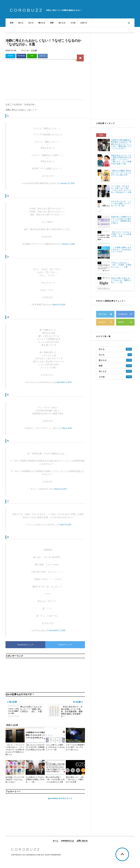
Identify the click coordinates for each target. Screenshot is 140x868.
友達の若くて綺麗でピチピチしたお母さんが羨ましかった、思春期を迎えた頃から (121, 220)
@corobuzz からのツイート (60, 798)
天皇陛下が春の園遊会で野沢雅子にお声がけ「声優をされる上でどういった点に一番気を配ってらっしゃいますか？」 (121, 144)
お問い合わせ (82, 841)
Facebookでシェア (25, 645)
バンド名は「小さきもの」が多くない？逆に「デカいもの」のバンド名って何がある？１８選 (121, 189)
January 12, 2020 (67, 183)
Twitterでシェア (65, 645)
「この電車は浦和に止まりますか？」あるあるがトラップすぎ (121, 249)
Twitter (11, 56)
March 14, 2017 (61, 489)
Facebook (21, 56)
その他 (73, 23)
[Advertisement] (45, 81)
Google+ (106, 322)
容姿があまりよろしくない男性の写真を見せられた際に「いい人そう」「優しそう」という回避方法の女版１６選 (121, 159)
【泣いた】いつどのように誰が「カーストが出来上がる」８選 (121, 234)
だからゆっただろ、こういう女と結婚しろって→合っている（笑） (121, 203)
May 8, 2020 (67, 428)
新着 (12, 23)
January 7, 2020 (68, 244)
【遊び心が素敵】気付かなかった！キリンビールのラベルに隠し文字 (121, 173)
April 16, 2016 (66, 525)
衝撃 (52, 23)
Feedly (126, 322)
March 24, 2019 (59, 305)
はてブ (43, 56)
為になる (62, 23)
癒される (42, 23)
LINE (32, 56)
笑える (21, 23)
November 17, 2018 (57, 630)
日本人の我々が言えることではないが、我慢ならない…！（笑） (121, 280)
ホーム (55, 841)
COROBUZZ (26, 10)
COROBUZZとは (67, 841)
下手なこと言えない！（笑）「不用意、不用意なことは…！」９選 (121, 265)
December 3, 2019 (64, 382)
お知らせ (84, 23)
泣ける (31, 23)
